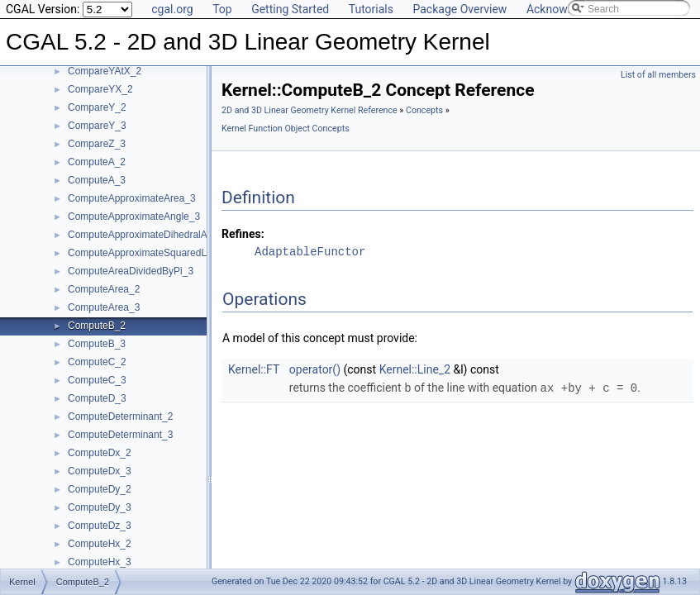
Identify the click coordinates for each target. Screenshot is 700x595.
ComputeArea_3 (104, 307)
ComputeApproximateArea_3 (132, 198)
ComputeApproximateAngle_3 (134, 217)
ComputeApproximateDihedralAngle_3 (152, 235)
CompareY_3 (97, 126)
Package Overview (460, 9)
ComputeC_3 (97, 380)
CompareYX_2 (100, 89)
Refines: (243, 234)
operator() (315, 369)
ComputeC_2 (97, 362)
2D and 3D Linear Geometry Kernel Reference (310, 110)
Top (222, 9)
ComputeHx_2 (100, 544)
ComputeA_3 (97, 180)
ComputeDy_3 (100, 507)
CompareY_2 (97, 107)
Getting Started (290, 9)
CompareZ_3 (97, 144)
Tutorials (371, 9)
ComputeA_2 (97, 162)
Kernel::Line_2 (415, 369)
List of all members (658, 75)
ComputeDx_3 (100, 471)
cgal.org (172, 9)
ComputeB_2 (97, 326)
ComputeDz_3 (100, 526)
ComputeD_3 (97, 398)
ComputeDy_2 (100, 489)
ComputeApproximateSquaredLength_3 (155, 253)
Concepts (424, 110)
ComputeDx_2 (100, 453)
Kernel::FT (254, 369)
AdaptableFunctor (310, 252)
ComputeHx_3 (100, 562)
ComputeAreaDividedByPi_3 (131, 271)
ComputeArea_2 (104, 289)
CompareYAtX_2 (105, 71)
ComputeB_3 (97, 344)
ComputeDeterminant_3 (120, 435)
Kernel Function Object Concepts (286, 129)
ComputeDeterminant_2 (120, 416)
